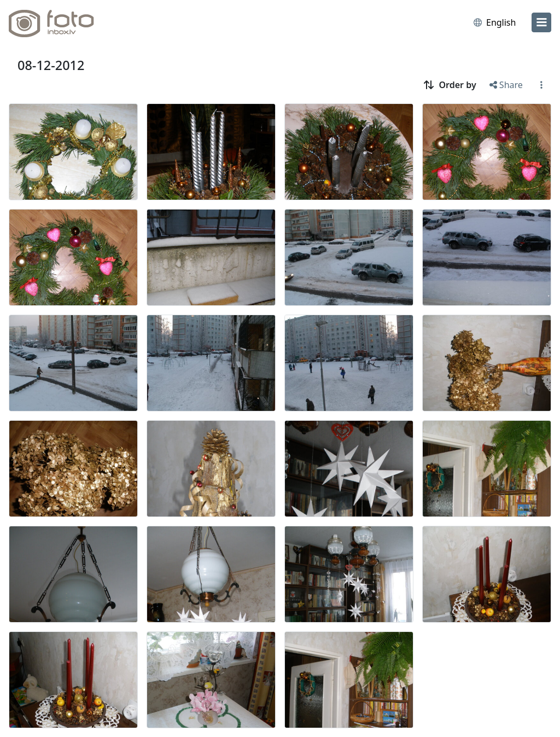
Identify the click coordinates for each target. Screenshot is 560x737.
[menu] (541, 22)
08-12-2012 (51, 65)
